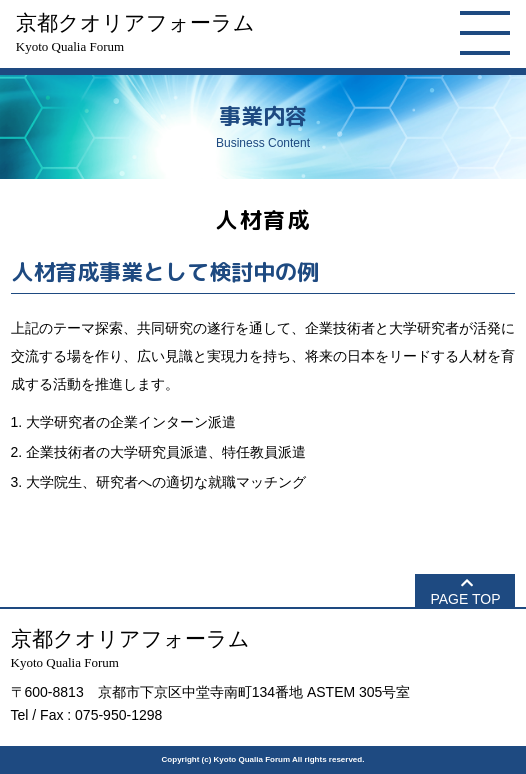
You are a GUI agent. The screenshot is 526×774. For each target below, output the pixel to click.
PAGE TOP (465, 599)
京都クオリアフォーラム (135, 32)
